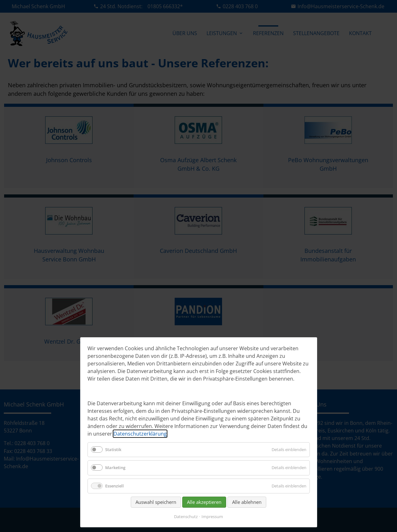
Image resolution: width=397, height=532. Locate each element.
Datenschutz (186, 517)
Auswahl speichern (156, 502)
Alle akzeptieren (204, 502)
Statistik (113, 449)
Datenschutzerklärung (140, 434)
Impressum (212, 517)
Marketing (115, 468)
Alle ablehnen (247, 502)
